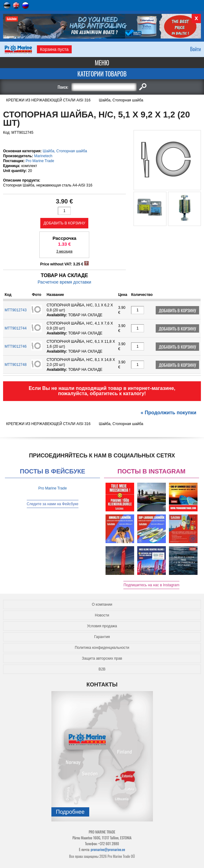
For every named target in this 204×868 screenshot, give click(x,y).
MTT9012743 (16, 310)
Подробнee (70, 812)
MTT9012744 (16, 328)
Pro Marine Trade (40, 161)
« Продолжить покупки (168, 413)
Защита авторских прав (102, 658)
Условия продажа (102, 626)
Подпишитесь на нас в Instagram (151, 585)
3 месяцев (64, 251)
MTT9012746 (16, 346)
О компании (102, 604)
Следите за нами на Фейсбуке (53, 504)
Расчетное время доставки (64, 282)
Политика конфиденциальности (102, 648)
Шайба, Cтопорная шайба (121, 100)
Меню (102, 63)
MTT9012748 (16, 365)
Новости (102, 615)
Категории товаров (102, 74)
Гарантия (102, 637)
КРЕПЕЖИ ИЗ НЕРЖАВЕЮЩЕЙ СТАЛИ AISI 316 (48, 100)
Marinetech (43, 156)
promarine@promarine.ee (108, 849)
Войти (196, 49)
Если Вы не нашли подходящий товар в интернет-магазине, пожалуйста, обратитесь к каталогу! (102, 391)
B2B (102, 669)
